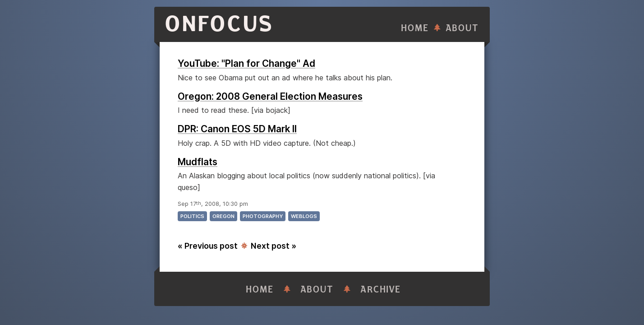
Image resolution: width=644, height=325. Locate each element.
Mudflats (198, 162)
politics (192, 216)
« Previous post (208, 246)
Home (415, 28)
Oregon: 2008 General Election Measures (270, 96)
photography (263, 216)
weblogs (304, 216)
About (462, 28)
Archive (381, 290)
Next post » (274, 246)
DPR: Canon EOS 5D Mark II (237, 129)
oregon (223, 216)
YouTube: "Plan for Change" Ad (246, 63)
